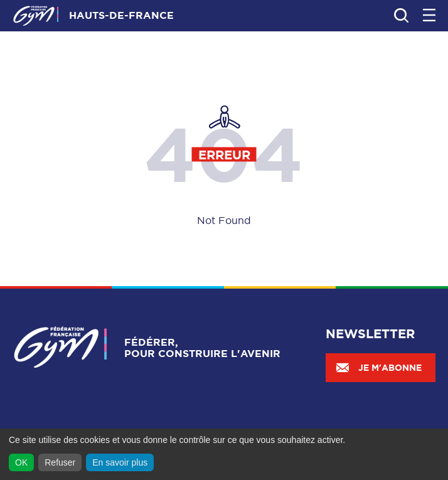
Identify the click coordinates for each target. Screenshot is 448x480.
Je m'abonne (378, 368)
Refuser (60, 462)
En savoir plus (120, 462)
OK (21, 462)
